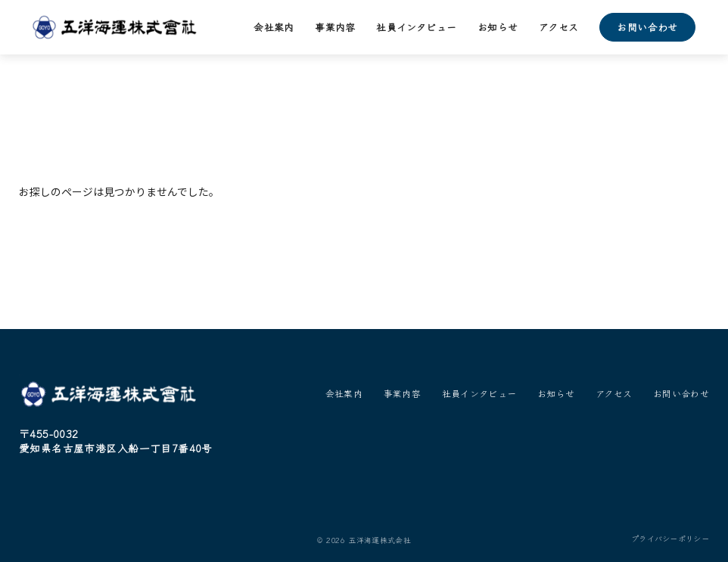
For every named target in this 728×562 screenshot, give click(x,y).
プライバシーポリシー (670, 539)
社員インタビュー (416, 27)
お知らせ (498, 27)
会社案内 (274, 27)
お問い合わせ (647, 27)
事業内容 (335, 27)
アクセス (559, 27)
